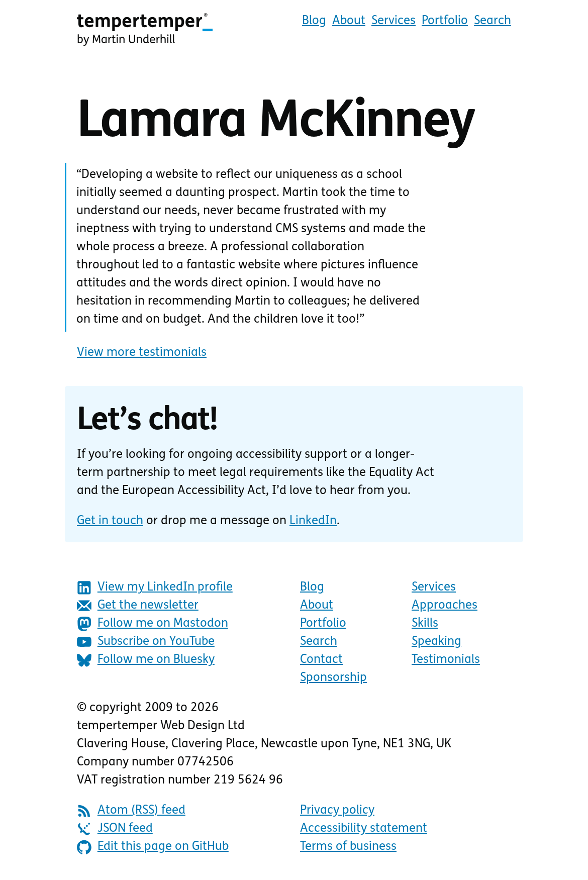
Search (493, 21)
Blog (314, 21)
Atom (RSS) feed (131, 811)
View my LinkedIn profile (155, 588)
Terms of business (348, 847)
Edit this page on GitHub (153, 847)
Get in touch (110, 521)
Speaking (436, 642)
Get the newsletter (138, 606)
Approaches (445, 606)
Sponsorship (333, 678)
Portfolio (445, 21)
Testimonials (446, 660)
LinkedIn (313, 521)
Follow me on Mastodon (153, 624)
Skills (425, 624)
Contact (321, 660)
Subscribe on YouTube (146, 642)
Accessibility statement (364, 829)
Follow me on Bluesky (146, 660)
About (349, 21)
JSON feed (115, 829)
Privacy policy (337, 811)
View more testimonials (142, 353)
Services (394, 21)
